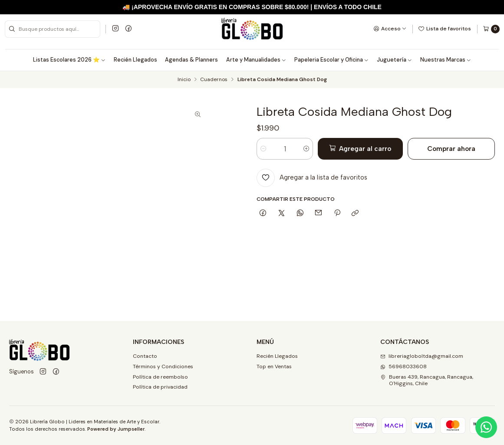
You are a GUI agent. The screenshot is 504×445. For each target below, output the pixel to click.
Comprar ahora (451, 149)
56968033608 (404, 366)
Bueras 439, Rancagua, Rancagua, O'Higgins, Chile (427, 380)
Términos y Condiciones (163, 366)
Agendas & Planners (191, 60)
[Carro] (491, 29)
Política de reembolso (160, 377)
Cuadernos (214, 80)
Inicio (184, 80)
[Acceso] (390, 29)
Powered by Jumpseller (116, 429)
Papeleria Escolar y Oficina (332, 60)
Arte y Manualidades (256, 60)
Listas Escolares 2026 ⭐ (69, 60)
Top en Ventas (274, 366)
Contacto (145, 356)
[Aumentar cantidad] (306, 149)
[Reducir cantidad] (263, 149)
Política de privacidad (160, 387)
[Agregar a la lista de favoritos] (312, 178)
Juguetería (395, 60)
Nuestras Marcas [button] (446, 60)
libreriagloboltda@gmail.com (422, 356)
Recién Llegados (135, 60)
